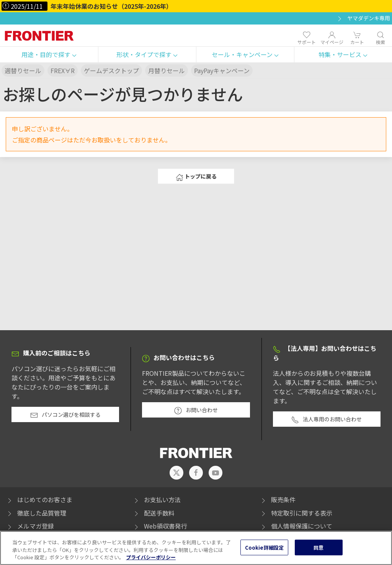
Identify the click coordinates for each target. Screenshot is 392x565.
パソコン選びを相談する (65, 415)
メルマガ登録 (30, 526)
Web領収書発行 (160, 526)
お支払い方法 (157, 499)
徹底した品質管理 (36, 513)
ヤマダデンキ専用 (363, 18)
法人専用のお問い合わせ (327, 419)
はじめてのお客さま (39, 499)
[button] (49, 55)
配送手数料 (154, 513)
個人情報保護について (296, 526)
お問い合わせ (196, 410)
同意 (318, 552)
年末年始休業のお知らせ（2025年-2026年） (111, 6)
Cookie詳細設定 (264, 552)
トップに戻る (196, 177)
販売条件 (278, 499)
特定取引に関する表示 (296, 513)
